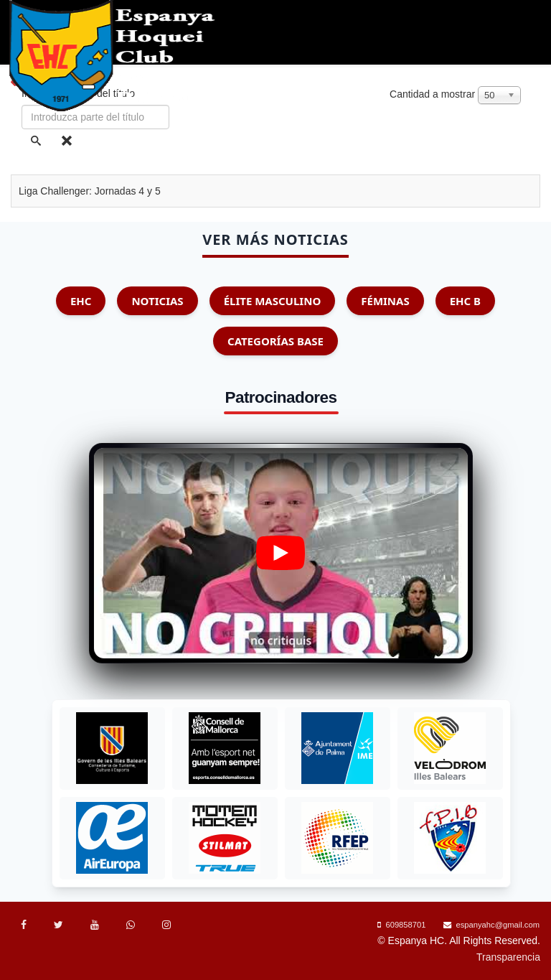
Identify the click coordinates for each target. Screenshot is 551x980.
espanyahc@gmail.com (498, 925)
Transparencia (508, 957)
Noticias (157, 301)
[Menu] (538, 143)
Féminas (385, 301)
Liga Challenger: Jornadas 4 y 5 (90, 191)
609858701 (405, 925)
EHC (81, 301)
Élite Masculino (273, 301)
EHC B (465, 301)
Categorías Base (275, 341)
